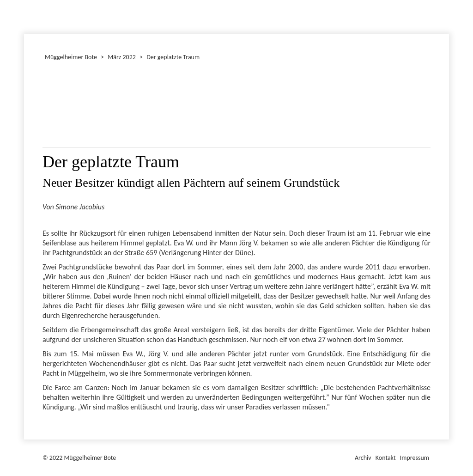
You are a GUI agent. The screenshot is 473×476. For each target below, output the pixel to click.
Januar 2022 (25, 16)
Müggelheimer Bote (445, 1)
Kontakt (386, 458)
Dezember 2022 (28, 16)
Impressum (415, 458)
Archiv (363, 458)
